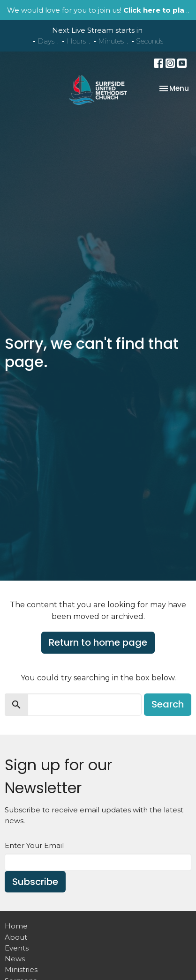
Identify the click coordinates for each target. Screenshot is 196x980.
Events (17, 948)
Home (16, 926)
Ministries (21, 969)
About (16, 937)
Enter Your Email (34, 845)
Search (168, 704)
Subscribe (35, 882)
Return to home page (98, 642)
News (15, 959)
